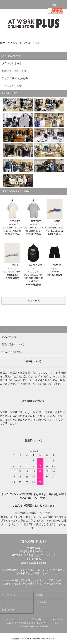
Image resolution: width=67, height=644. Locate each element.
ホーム (8, 619)
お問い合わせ (8, 610)
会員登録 (39, 595)
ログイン (6, 602)
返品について (11, 623)
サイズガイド (56, 619)
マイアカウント (9, 595)
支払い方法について (21, 619)
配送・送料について (40, 619)
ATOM (46, 627)
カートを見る (41, 602)
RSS (40, 627)
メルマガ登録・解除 (27, 627)
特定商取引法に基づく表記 (30, 623)
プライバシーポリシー (52, 623)
